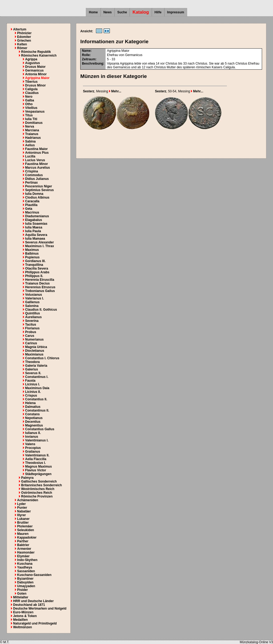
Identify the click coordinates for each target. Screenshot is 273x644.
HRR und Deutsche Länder (33, 601)
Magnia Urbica (36, 347)
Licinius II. (33, 392)
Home (93, 12)
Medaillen (20, 620)
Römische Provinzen (37, 496)
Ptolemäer (25, 526)
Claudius (32, 93)
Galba (29, 100)
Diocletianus (35, 351)
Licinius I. (32, 384)
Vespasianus (35, 112)
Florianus (32, 328)
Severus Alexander (39, 242)
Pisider (22, 590)
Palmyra (27, 478)
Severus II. (33, 373)
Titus (29, 115)
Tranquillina (34, 265)
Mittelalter (21, 597)
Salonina (32, 306)
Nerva (29, 127)
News (108, 12)
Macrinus (32, 212)
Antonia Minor (36, 74)
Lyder (21, 504)
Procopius (33, 448)
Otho (29, 104)
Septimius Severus (39, 190)
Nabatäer (24, 511)
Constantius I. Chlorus (42, 358)
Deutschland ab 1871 (29, 605)
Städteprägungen (38, 474)
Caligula (31, 89)
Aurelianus (33, 317)
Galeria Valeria (36, 366)
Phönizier (24, 33)
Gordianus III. (35, 261)
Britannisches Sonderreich (41, 485)
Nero (29, 97)
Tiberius (31, 82)
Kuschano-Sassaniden (34, 575)
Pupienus (32, 257)
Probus (31, 332)
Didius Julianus (37, 179)
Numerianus (34, 339)
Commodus (34, 175)
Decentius (33, 422)
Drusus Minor (35, 85)
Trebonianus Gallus (40, 291)
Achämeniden (28, 500)
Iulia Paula (33, 231)
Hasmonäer (26, 552)
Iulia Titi (31, 119)
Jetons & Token (25, 616)
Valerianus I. (34, 298)
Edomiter (24, 37)
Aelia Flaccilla (36, 459)
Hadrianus (33, 138)
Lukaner (23, 519)
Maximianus (34, 354)
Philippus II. (34, 276)
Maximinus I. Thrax (39, 246)
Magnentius (34, 425)
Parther (23, 541)
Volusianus (33, 295)
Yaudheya (25, 567)
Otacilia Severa (37, 268)
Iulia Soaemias (36, 224)
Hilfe (158, 12)
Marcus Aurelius (37, 168)
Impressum (176, 12)
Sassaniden (26, 571)
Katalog (141, 12)
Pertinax (31, 183)
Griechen (24, 41)
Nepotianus (34, 418)
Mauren (23, 534)
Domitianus (34, 123)
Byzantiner (25, 579)
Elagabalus (33, 220)
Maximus (32, 250)
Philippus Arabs (37, 272)
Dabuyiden (25, 582)
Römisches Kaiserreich (39, 56)
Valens (30, 444)
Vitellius (31, 108)
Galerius (31, 369)
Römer (22, 48)
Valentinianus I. (37, 440)
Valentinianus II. (37, 455)
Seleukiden (25, 530)
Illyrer (21, 515)
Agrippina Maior (37, 78)
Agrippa (31, 59)
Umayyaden (26, 586)
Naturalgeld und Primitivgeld (35, 623)
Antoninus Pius (37, 153)
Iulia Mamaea (35, 239)
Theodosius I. (35, 463)
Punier (22, 508)
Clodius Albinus (37, 197)
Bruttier (23, 523)
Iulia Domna (34, 194)
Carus (30, 336)
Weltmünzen (22, 627)
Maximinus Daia (37, 388)
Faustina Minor (36, 164)
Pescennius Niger (39, 186)
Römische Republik (36, 52)
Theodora (32, 362)
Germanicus (34, 70)
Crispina (31, 171)
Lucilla (30, 156)
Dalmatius (33, 407)
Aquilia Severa (36, 235)
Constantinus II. (37, 410)
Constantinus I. (37, 377)
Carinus (31, 343)
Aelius (30, 145)
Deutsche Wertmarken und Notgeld (40, 609)
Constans (32, 414)
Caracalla (32, 201)
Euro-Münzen (23, 612)
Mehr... (115, 91)
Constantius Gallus (40, 429)
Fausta (30, 381)
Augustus (32, 63)
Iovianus (32, 437)
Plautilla (31, 205)
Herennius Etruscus (40, 287)
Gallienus (32, 302)
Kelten (22, 44)
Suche (122, 12)
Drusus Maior (35, 67)
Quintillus (32, 313)
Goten (22, 594)
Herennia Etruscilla (40, 280)
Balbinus (32, 254)
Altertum (20, 29)
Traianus (32, 134)
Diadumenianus (37, 216)
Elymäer (23, 556)
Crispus (31, 396)
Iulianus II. (33, 433)
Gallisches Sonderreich (39, 481)
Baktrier (23, 545)
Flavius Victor (35, 470)
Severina (32, 321)
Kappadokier (27, 538)
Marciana (32, 130)
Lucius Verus (35, 160)
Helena (30, 403)
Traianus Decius (37, 283)
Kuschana (25, 564)
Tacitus (31, 325)
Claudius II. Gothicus (41, 310)
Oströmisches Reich (37, 493)
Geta (29, 209)
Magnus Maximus (38, 467)
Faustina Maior (36, 149)
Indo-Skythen (27, 560)
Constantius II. (36, 399)
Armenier (24, 549)
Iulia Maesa (34, 227)
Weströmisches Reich (38, 489)
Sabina (30, 141)
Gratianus (33, 452)
